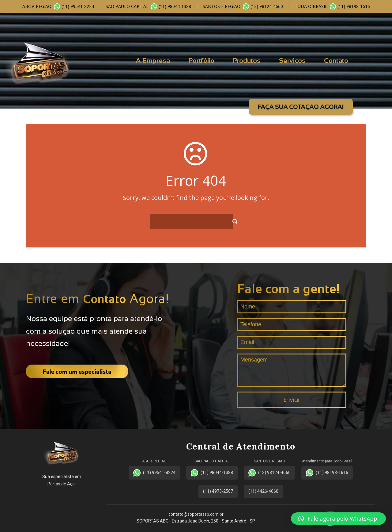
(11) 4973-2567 (218, 491)
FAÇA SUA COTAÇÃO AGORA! (301, 107)
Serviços (292, 61)
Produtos (247, 61)
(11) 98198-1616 (327, 473)
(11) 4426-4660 (263, 491)
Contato (336, 61)
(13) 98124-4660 (269, 473)
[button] (338, 519)
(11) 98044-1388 (212, 473)
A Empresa (153, 61)
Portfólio (201, 61)
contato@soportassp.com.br (196, 514)
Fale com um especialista (77, 371)
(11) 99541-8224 (154, 473)
